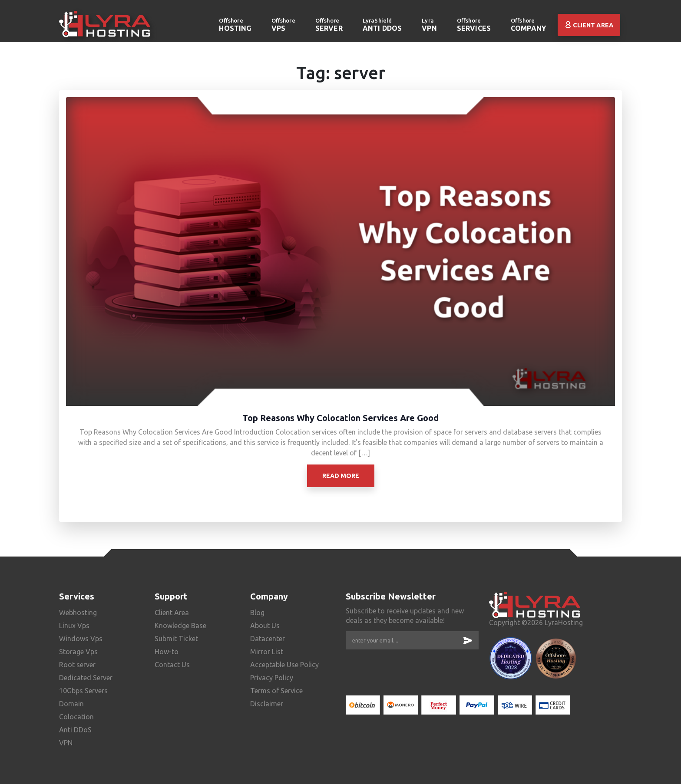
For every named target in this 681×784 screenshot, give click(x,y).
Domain (71, 704)
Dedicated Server (86, 678)
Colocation (76, 717)
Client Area (589, 25)
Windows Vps (81, 639)
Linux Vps (74, 626)
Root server (77, 665)
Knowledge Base (180, 626)
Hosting (235, 24)
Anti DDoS (382, 24)
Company (528, 24)
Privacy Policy (272, 678)
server (329, 24)
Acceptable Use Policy (284, 665)
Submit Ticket (176, 639)
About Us (265, 626)
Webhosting (78, 613)
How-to (167, 652)
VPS (283, 24)
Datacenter (268, 639)
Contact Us (172, 665)
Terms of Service (276, 691)
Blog (257, 613)
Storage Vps (78, 652)
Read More (341, 476)
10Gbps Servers (83, 691)
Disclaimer (267, 704)
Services (474, 24)
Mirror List (267, 652)
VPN (429, 24)
